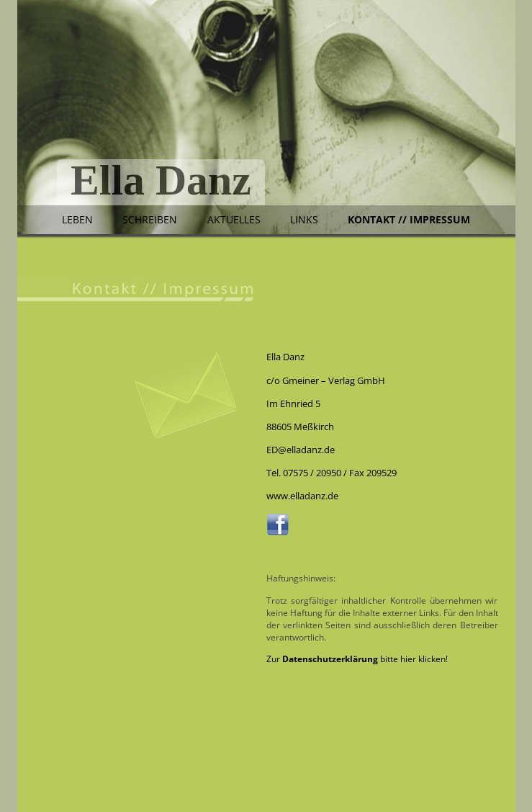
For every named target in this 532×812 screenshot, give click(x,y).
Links (304, 219)
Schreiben (150, 219)
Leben (77, 219)
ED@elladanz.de (301, 450)
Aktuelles (234, 219)
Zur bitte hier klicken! (357, 659)
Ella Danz (161, 182)
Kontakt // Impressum (409, 219)
